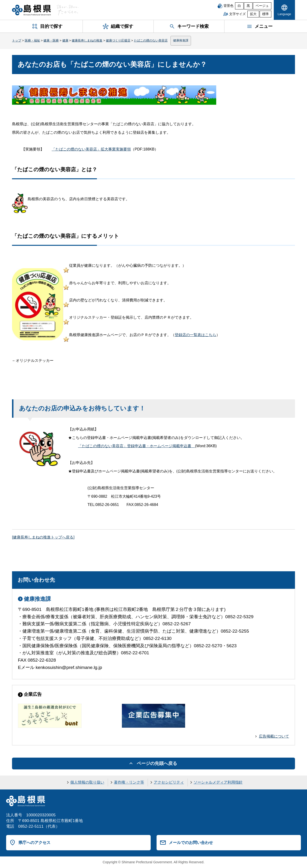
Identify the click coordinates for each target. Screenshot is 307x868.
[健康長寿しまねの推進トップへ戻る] (43, 537)
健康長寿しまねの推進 (87, 40)
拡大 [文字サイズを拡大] (253, 14)
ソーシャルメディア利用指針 (218, 782)
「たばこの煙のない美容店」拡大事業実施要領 (91, 149)
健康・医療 (51, 40)
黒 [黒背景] (248, 6)
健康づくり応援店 (118, 40)
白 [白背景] (239, 6)
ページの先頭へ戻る (157, 763)
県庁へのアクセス (34, 843)
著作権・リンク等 (129, 782)
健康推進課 (181, 40)
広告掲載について (274, 736)
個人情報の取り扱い (87, 782)
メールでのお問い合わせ (191, 843)
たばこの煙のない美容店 (151, 40)
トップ (17, 40)
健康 (65, 40)
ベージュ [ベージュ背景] (262, 6)
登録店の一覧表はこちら (195, 335)
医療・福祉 (32, 40)
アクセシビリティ (169, 782)
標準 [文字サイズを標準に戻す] (266, 14)
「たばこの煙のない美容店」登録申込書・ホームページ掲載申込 (137, 446)
